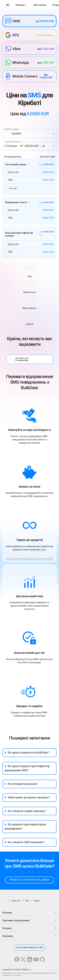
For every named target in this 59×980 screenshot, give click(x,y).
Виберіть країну (12, 129)
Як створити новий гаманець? (27, 811)
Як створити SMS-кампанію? (26, 842)
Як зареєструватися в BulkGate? (28, 752)
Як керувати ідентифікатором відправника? (25, 826)
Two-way (12, 188)
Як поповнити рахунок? (23, 784)
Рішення (20, 5)
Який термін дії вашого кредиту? (29, 797)
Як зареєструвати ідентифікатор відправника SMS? (27, 768)
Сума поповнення (13, 142)
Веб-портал (40, 5)
